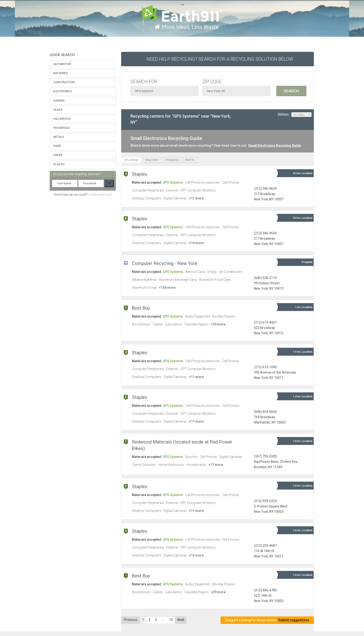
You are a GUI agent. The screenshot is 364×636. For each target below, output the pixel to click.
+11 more (196, 198)
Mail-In (190, 160)
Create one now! (100, 195)
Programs (172, 160)
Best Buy (141, 308)
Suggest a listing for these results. (267, 620)
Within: (295, 115)
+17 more (216, 465)
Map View (152, 160)
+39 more (218, 324)
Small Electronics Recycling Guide (275, 146)
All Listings (131, 160)
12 (171, 620)
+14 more (196, 243)
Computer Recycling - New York (165, 263)
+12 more (196, 555)
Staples (140, 174)
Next (181, 620)
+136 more (167, 288)
